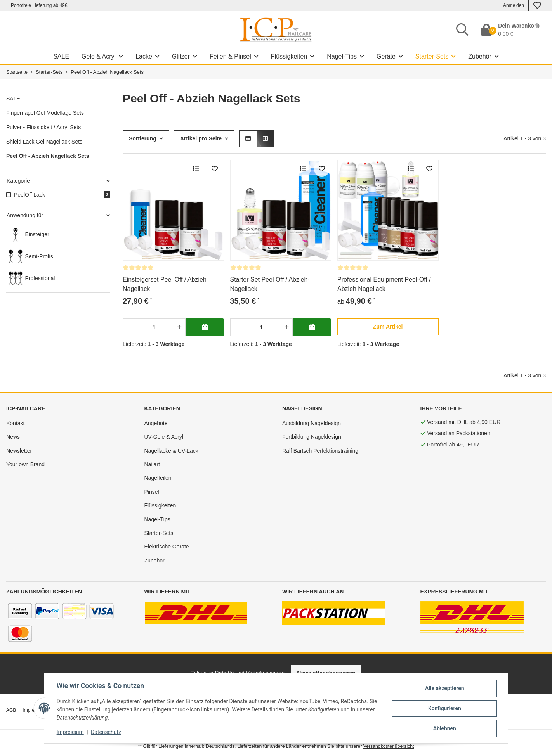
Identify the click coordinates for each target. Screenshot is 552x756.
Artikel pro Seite (201, 138)
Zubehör (154, 561)
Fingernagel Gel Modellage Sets (45, 113)
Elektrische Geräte (167, 547)
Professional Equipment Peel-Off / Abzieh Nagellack (384, 284)
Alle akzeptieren (445, 688)
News (13, 437)
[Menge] (154, 327)
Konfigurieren (445, 708)
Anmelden (514, 5)
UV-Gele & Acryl (164, 437)
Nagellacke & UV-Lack (171, 451)
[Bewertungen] (138, 268)
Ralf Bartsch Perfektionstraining (320, 451)
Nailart (152, 464)
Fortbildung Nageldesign (312, 437)
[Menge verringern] (129, 327)
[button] (248, 139)
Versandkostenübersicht (389, 746)
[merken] (215, 169)
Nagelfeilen (158, 478)
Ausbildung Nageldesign (312, 423)
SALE (13, 99)
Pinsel (152, 492)
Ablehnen (445, 728)
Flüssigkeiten (160, 505)
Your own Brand (25, 464)
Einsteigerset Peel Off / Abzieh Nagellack (165, 284)
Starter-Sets (159, 533)
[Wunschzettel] (537, 5)
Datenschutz (106, 732)
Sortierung (143, 138)
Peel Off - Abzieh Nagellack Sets (48, 156)
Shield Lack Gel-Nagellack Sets (44, 142)
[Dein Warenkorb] (510, 30)
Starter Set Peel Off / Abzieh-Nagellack (270, 284)
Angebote (156, 423)
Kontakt (15, 423)
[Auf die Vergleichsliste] (196, 169)
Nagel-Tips (157, 519)
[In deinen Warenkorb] (205, 327)
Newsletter (19, 451)
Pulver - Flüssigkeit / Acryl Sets (43, 127)
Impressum (69, 732)
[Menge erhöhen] (180, 327)
